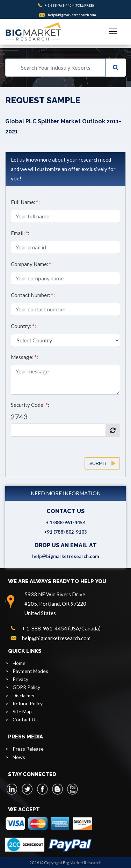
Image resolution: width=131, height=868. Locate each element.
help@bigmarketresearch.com (72, 15)
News (19, 757)
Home (19, 663)
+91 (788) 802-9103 (65, 532)
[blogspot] (57, 789)
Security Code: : (30, 405)
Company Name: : (32, 264)
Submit (102, 463)
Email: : (20, 233)
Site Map (22, 711)
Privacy (20, 679)
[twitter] (27, 789)
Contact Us (25, 719)
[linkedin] (12, 789)
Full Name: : (25, 202)
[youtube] (72, 789)
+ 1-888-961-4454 (59, 5)
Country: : (23, 326)
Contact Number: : (33, 295)
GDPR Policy (26, 687)
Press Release (28, 749)
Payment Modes (30, 671)
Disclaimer (24, 695)
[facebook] (42, 789)
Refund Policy (28, 703)
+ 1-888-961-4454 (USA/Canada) (61, 628)
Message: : (24, 357)
